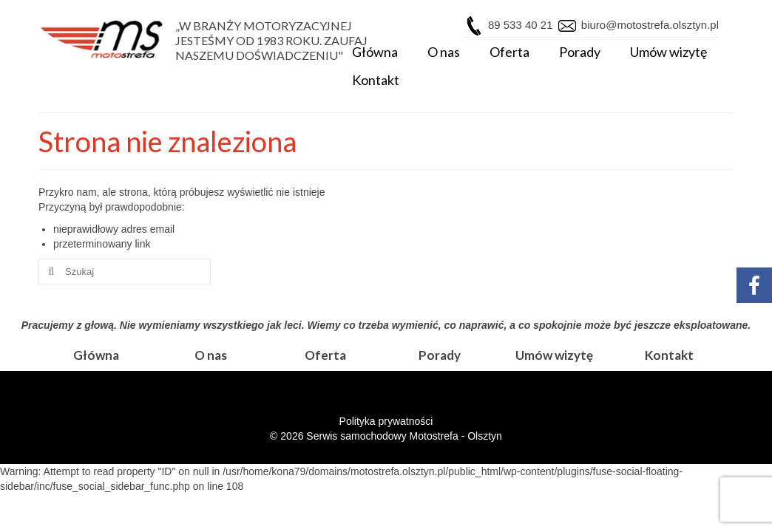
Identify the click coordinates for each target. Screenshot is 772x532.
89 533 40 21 (521, 25)
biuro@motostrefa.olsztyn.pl (649, 25)
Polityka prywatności (386, 421)
